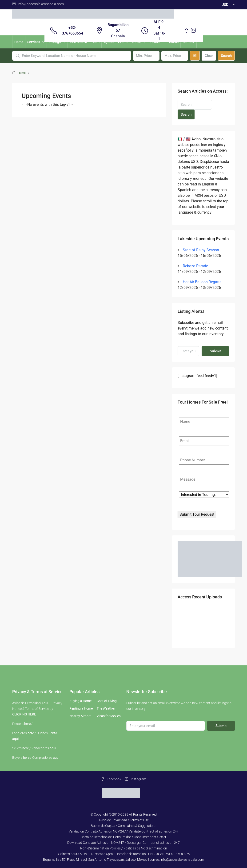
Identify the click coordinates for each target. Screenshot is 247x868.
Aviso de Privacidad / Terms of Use (124, 820)
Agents (109, 42)
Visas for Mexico (109, 716)
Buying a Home (80, 701)
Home (19, 42)
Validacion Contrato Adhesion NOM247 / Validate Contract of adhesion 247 (124, 831)
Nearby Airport (80, 716)
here (27, 724)
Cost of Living (107, 701)
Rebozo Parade (195, 266)
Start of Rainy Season (201, 250)
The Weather (106, 708)
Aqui (45, 703)
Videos (173, 42)
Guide (137, 42)
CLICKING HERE (24, 714)
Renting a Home (81, 708)
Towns (155, 42)
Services (34, 42)
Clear (209, 56)
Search (226, 56)
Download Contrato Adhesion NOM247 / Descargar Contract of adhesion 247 (123, 843)
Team (95, 42)
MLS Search (78, 42)
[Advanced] (195, 56)
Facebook (111, 779)
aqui (15, 739)
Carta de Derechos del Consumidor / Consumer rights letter (123, 837)
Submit (215, 351)
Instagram (135, 779)
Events (123, 42)
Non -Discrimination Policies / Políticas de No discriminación (124, 848)
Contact (188, 42)
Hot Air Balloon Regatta (202, 282)
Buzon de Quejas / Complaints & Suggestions (123, 826)
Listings (55, 42)
